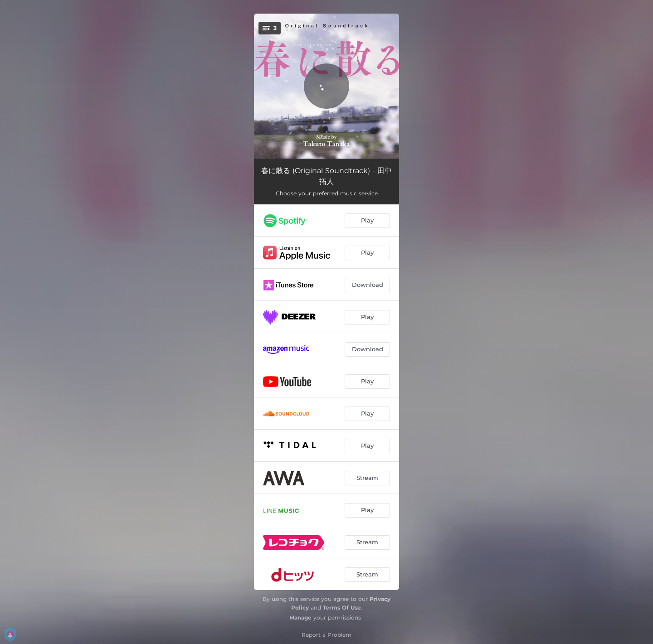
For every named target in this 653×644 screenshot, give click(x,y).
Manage (300, 617)
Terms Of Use (342, 608)
